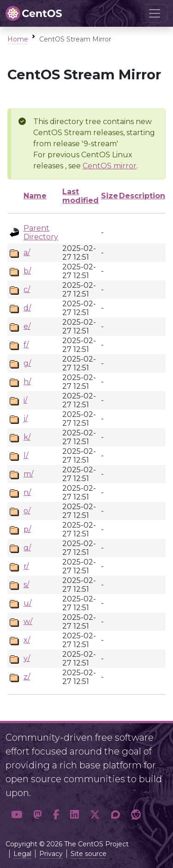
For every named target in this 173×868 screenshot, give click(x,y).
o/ (27, 511)
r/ (26, 566)
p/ (27, 529)
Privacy (51, 854)
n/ (27, 492)
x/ (27, 640)
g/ (27, 363)
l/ (26, 455)
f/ (26, 345)
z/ (27, 677)
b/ (27, 271)
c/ (27, 289)
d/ (27, 308)
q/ (27, 548)
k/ (27, 437)
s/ (26, 585)
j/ (26, 419)
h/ (27, 382)
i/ (25, 400)
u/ (27, 603)
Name (35, 196)
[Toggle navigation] (155, 13)
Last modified (81, 196)
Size (110, 196)
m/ (28, 474)
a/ (27, 253)
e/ (27, 326)
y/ (27, 658)
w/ (28, 621)
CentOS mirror (110, 166)
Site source (89, 854)
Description (142, 196)
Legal (22, 854)
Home (18, 39)
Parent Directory (41, 232)
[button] (17, 815)
